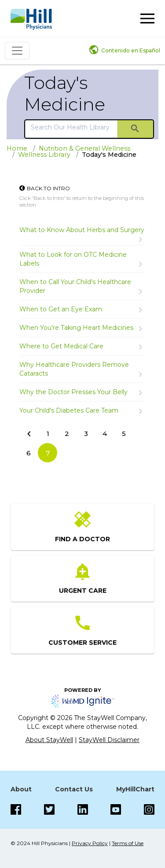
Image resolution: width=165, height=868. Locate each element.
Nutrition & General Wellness (84, 148)
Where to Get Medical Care (61, 346)
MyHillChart (135, 789)
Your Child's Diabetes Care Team (69, 410)
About (21, 789)
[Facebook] (16, 809)
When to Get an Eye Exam (61, 309)
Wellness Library (44, 155)
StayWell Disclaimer (109, 740)
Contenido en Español (131, 50)
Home (17, 148)
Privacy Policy (90, 843)
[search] (71, 127)
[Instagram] (116, 809)
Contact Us (74, 789)
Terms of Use (128, 843)
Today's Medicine (65, 93)
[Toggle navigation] (17, 51)
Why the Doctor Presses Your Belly (73, 392)
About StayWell (49, 740)
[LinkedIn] (83, 809)
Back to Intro (48, 188)
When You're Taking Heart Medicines (76, 328)
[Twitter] (49, 809)
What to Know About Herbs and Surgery (82, 230)
